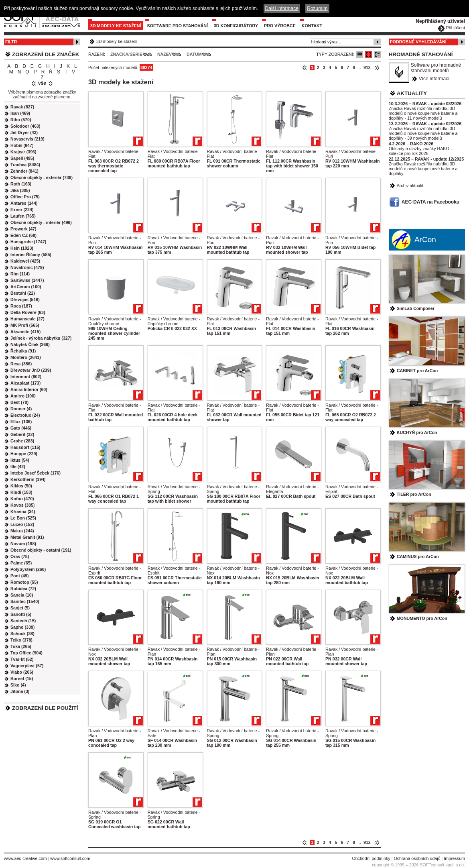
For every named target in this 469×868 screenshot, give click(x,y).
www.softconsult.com (70, 858)
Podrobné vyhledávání (418, 42)
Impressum (454, 858)
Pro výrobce (280, 26)
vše (42, 83)
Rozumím (317, 8)
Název (164, 54)
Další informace (282, 8)
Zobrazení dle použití (45, 708)
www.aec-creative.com (25, 858)
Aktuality (412, 93)
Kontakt (312, 26)
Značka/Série (126, 54)
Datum (194, 54)
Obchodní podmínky (371, 858)
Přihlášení (456, 28)
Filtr (11, 42)
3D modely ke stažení (116, 26)
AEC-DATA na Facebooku (430, 202)
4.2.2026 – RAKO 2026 (411, 144)
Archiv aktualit (410, 185)
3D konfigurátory (236, 26)
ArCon (425, 239)
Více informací (434, 79)
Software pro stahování (178, 26)
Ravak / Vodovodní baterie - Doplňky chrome (115, 321)
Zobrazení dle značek (46, 54)
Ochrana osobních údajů (417, 858)
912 (367, 67)
